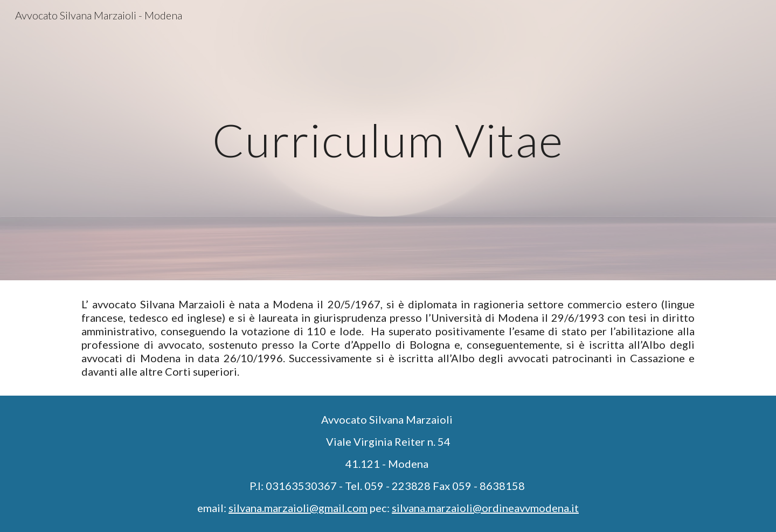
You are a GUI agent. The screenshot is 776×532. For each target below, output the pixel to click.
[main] (388, 140)
